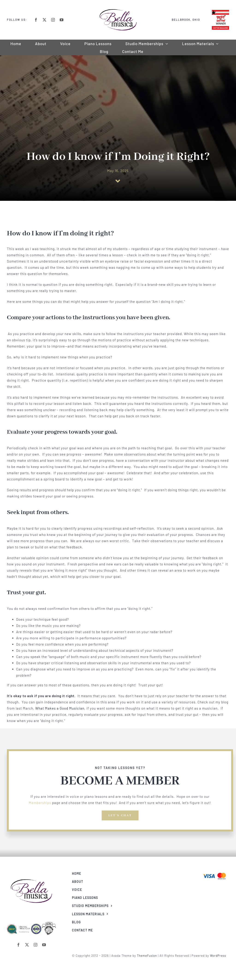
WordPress (220, 956)
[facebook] (36, 20)
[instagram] (53, 20)
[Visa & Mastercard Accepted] (216, 872)
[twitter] (45, 20)
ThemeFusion (149, 956)
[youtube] (62, 20)
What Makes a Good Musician (60, 708)
